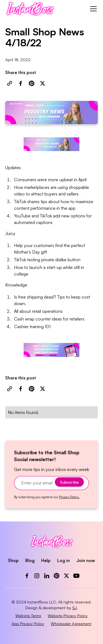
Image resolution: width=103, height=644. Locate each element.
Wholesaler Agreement (71, 624)
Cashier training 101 (32, 327)
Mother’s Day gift (30, 252)
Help (46, 560)
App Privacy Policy (28, 624)
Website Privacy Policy (68, 616)
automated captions (33, 222)
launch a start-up (46, 267)
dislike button (68, 260)
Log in (63, 560)
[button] (92, 9)
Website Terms (28, 616)
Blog (30, 560)
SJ (74, 608)
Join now (86, 560)
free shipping (30, 297)
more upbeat (60, 180)
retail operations (47, 311)
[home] (30, 9)
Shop (13, 560)
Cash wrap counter (32, 319)
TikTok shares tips (31, 202)
